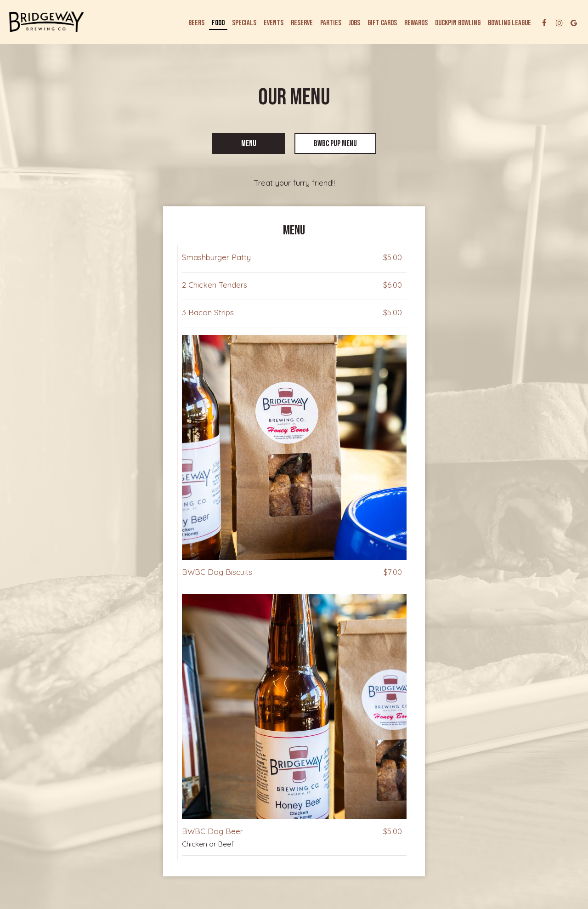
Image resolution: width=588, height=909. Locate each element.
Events (274, 23)
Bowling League (509, 23)
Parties (331, 23)
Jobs (354, 23)
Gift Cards (382, 23)
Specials (244, 23)
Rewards (416, 23)
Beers (196, 23)
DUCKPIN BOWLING (458, 23)
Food (218, 23)
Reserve (302, 23)
